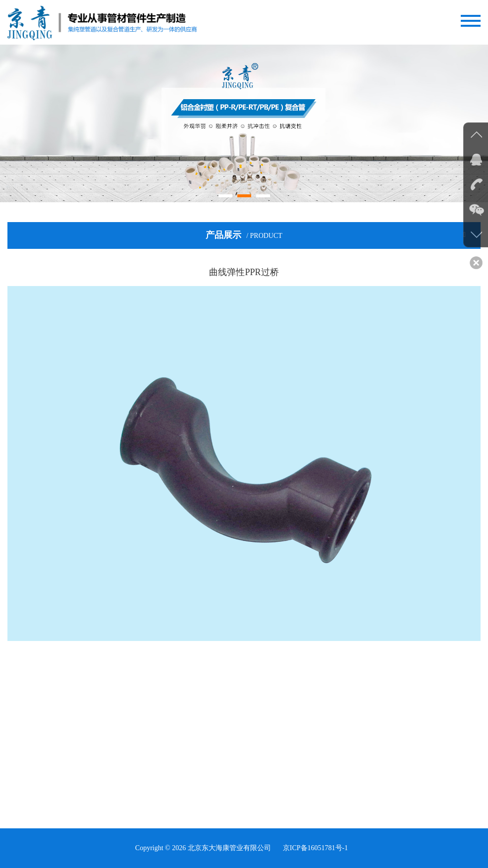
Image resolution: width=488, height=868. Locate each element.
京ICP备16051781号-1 (315, 848)
